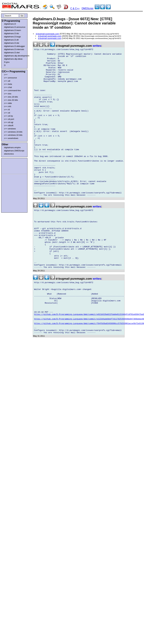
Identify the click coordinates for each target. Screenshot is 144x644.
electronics (9, 154)
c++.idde (8, 103)
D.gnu (7, 62)
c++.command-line (12, 90)
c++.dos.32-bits (11, 100)
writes (97, 46)
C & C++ (75, 8)
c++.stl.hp (8, 116)
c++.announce (11, 78)
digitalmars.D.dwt (12, 53)
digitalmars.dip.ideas (13, 59)
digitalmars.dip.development (15, 56)
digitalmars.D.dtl (11, 40)
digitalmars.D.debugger (15, 46)
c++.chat (8, 87)
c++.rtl (7, 110)
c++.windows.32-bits (13, 135)
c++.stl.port (9, 119)
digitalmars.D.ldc (12, 33)
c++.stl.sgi (9, 122)
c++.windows (10, 129)
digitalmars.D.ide (12, 43)
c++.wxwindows (11, 138)
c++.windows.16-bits (13, 132)
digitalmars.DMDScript (14, 151)
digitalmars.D (10, 24)
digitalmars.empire (12, 147)
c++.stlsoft (9, 125)
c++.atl (7, 81)
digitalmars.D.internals (14, 49)
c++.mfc (8, 106)
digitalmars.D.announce (15, 27)
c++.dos (8, 94)
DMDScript (88, 8)
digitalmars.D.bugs (12, 37)
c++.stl (7, 113)
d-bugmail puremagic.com (47, 34)
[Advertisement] (11, 166)
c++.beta (8, 84)
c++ (6, 75)
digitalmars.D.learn (13, 30)
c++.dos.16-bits (11, 97)
